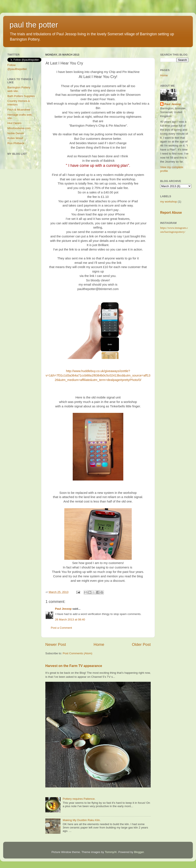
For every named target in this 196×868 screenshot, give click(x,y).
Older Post (141, 644)
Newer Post (56, 644)
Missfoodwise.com (19, 128)
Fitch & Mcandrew (19, 110)
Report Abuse (171, 213)
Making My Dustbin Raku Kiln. (82, 820)
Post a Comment (61, 628)
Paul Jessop (63, 609)
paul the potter (34, 25)
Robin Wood (15, 138)
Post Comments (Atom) (78, 653)
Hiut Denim (14, 123)
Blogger (139, 852)
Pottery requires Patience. (79, 799)
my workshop (169, 202)
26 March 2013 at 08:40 (70, 620)
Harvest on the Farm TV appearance (74, 666)
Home (99, 644)
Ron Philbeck (16, 143)
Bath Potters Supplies (21, 96)
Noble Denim (16, 133)
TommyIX (111, 852)
